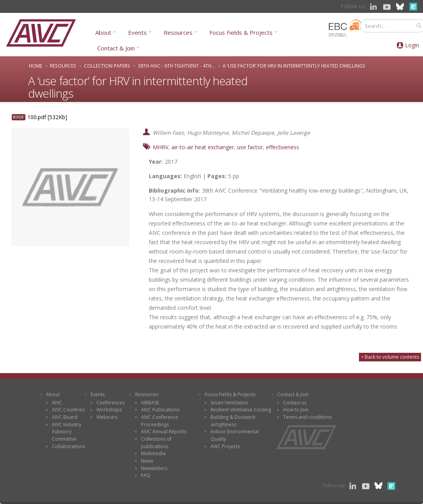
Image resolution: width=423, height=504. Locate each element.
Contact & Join (116, 48)
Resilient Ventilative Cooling (241, 410)
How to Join (296, 410)
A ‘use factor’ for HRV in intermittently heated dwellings (294, 66)
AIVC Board (65, 417)
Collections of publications (156, 443)
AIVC (57, 403)
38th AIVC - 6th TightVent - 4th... (176, 66)
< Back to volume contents (390, 357)
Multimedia (153, 453)
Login (412, 45)
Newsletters (154, 468)
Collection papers (107, 66)
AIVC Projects (225, 446)
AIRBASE (150, 403)
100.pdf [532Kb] (47, 117)
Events (137, 32)
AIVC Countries (68, 410)
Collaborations (69, 446)
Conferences (111, 403)
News (147, 461)
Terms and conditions (307, 417)
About (103, 32)
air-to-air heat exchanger (203, 147)
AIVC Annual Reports (164, 432)
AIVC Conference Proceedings (160, 421)
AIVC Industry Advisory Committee (67, 432)
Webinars (107, 417)
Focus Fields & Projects (241, 32)
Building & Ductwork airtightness (233, 421)
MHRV (161, 147)
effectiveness (283, 147)
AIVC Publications (160, 410)
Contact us (295, 403)
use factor (250, 147)
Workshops (109, 410)
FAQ (146, 475)
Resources (178, 32)
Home (36, 66)
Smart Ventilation (229, 403)
